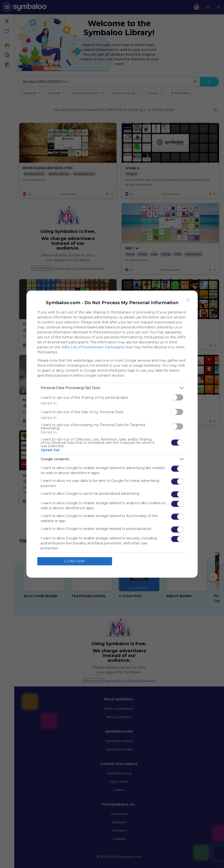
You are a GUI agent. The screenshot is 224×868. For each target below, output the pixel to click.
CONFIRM (75, 561)
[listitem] (112, 388)
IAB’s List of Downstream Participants (93, 347)
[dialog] (112, 434)
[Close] (188, 300)
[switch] (177, 397)
